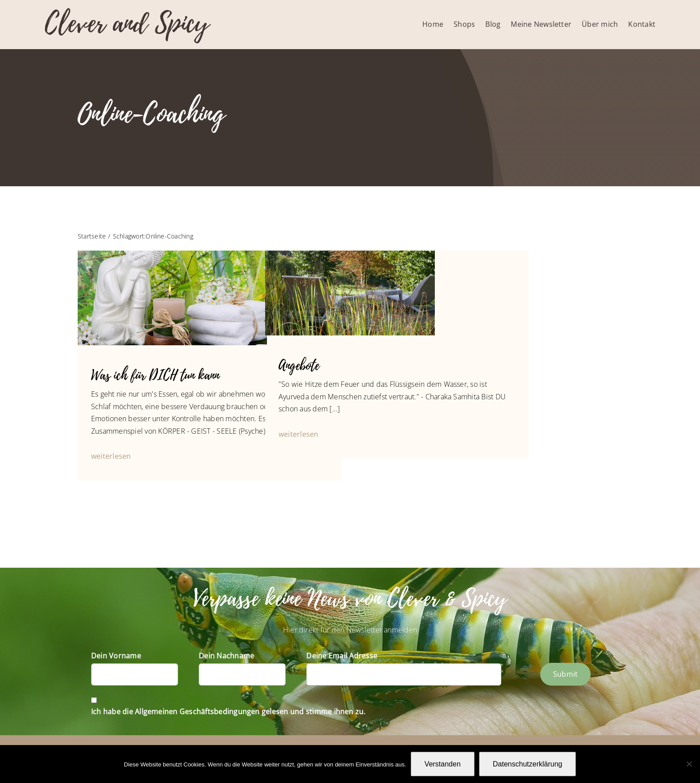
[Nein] (689, 764)
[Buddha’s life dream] (172, 254)
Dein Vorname (116, 656)
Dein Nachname (226, 656)
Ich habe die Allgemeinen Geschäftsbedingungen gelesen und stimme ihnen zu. (228, 712)
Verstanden (443, 764)
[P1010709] (350, 254)
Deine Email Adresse (342, 656)
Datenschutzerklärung (528, 764)
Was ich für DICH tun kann (155, 375)
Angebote (299, 366)
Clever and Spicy (127, 23)
